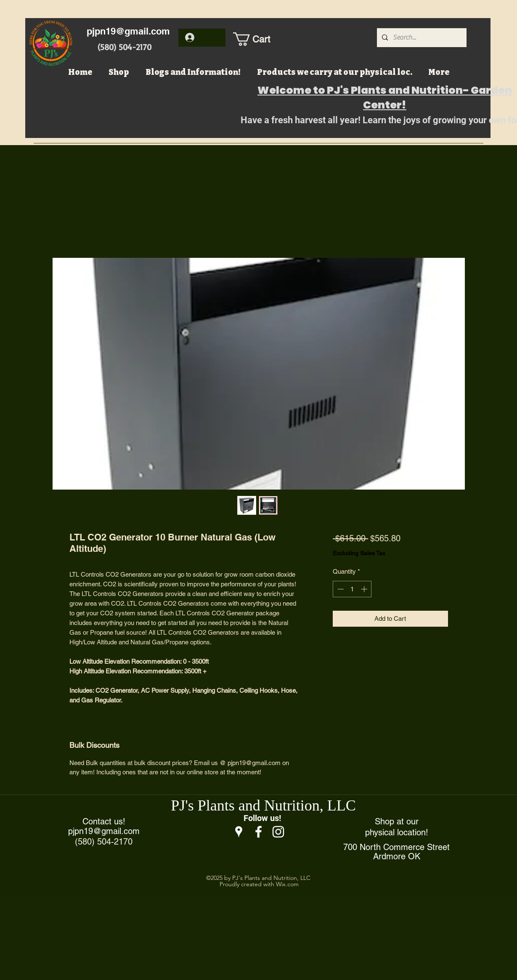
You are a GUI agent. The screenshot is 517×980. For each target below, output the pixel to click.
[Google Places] (239, 832)
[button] (260, 39)
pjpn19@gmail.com (128, 31)
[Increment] (365, 589)
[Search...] (421, 38)
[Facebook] (258, 832)
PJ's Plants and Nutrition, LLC (263, 805)
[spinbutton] (352, 589)
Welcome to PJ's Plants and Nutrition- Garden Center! (385, 98)
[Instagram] (278, 832)
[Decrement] (340, 589)
